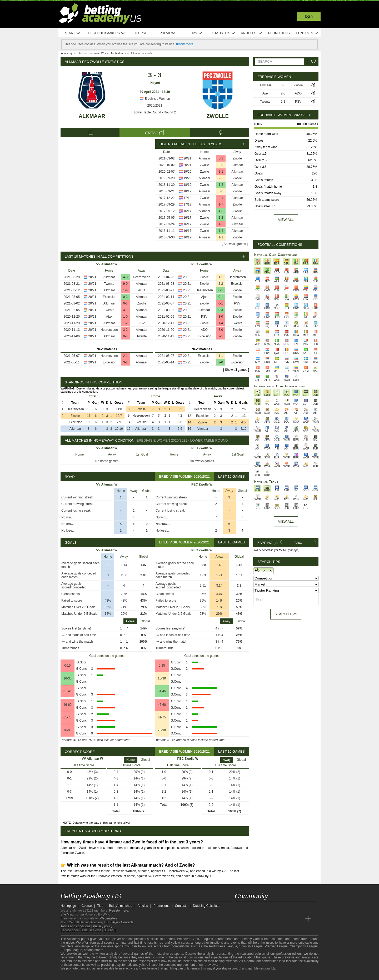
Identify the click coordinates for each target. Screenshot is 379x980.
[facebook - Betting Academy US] (259, 908)
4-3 (221, 211)
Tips (196, 33)
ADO (142, 290)
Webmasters (109, 918)
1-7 (221, 204)
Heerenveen (141, 277)
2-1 (221, 172)
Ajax (109, 317)
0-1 (221, 290)
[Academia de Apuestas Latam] (288, 919)
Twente (109, 284)
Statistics (224, 33)
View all (286, 220)
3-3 (283, 85)
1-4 (221, 231)
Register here (119, 911)
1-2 (221, 185)
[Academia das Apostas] (249, 919)
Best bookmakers (106, 33)
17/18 (187, 198)
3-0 (221, 317)
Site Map (67, 914)
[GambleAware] (74, 976)
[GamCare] (105, 976)
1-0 (125, 317)
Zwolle (217, 116)
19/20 (187, 172)
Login (309, 16)
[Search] (312, 61)
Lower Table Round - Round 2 (155, 112)
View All (286, 521)
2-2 (221, 178)
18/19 (187, 185)
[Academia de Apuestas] (278, 919)
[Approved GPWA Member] (95, 976)
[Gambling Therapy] (112, 976)
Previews (168, 33)
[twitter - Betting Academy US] (239, 908)
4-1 (125, 310)
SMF (106, 914)
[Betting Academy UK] (298, 919)
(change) (294, 550)
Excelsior (109, 297)
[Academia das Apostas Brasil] (259, 919)
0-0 (221, 165)
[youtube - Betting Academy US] (249, 908)
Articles (251, 33)
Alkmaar (92, 116)
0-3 (221, 158)
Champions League (304, 946)
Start (73, 33)
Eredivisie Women (155, 99)
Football (169, 939)
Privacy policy (103, 926)
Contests (307, 33)
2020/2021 (155, 106)
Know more (185, 44)
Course (140, 33)
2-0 (221, 362)
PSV (142, 323)
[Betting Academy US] (239, 919)
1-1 (221, 237)
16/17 (187, 211)
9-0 (125, 284)
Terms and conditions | (77, 926)
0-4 (125, 336)
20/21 (187, 158)
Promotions (279, 33)
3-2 (125, 330)
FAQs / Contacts (122, 922)
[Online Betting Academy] (269, 919)
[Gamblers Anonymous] (119, 975)
